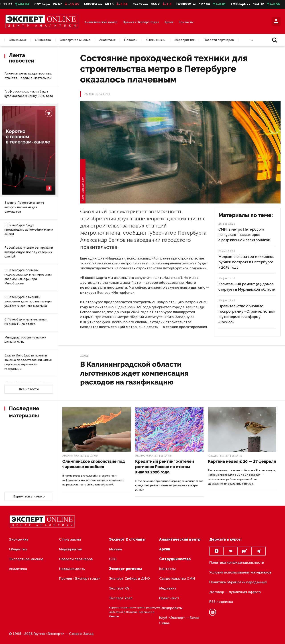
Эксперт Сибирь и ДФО (129, 579)
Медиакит (168, 588)
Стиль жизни (156, 40)
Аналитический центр (101, 22)
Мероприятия (184, 40)
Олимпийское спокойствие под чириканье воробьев (94, 464)
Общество (43, 40)
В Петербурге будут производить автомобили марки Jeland (29, 230)
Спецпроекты (171, 608)
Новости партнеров (219, 40)
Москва (115, 549)
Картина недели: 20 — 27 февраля (242, 461)
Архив (169, 22)
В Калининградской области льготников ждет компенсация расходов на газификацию (134, 373)
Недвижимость (72, 569)
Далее (84, 356)
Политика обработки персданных (238, 582)
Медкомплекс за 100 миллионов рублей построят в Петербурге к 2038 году (246, 262)
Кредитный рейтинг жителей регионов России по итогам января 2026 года (165, 467)
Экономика (17, 40)
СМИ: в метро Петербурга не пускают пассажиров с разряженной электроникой (244, 235)
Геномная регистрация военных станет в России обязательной (28, 76)
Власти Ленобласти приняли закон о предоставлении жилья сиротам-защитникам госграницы (28, 362)
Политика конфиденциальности (237, 562)
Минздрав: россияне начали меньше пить (25, 340)
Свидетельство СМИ (177, 579)
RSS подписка (221, 602)
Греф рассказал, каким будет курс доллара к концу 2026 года (29, 94)
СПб (113, 559)
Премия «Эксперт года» (141, 22)
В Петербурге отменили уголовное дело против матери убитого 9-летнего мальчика (28, 301)
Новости (131, 40)
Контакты (186, 22)
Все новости (29, 389)
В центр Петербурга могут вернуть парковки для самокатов (24, 207)
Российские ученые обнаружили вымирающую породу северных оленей (29, 252)
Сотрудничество (175, 559)
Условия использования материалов (240, 572)
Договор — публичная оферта (235, 592)
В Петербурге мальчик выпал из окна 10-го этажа (26, 322)
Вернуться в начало (29, 496)
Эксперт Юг (119, 588)
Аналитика (107, 40)
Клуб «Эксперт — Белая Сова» (179, 620)
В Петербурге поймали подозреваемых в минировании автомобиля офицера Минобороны (28, 277)
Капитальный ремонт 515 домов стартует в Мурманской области (247, 287)
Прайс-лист (169, 598)
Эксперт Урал (121, 598)
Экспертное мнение (75, 40)
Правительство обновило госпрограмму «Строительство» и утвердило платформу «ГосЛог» (247, 314)
